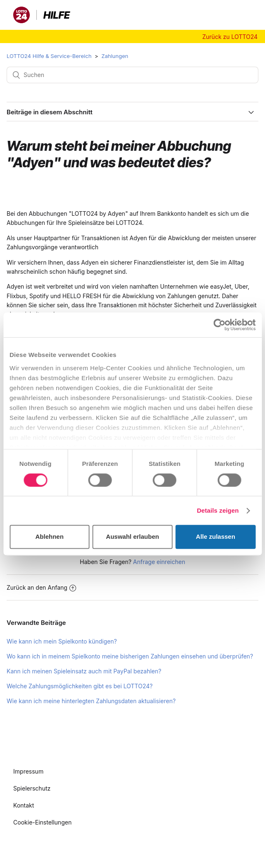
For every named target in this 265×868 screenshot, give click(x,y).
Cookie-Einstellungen (42, 822)
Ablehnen (50, 537)
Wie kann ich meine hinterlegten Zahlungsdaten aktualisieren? (91, 701)
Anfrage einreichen (159, 562)
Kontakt (24, 805)
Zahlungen (115, 56)
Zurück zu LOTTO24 (230, 37)
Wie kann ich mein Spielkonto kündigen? (62, 641)
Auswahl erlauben (132, 537)
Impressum (28, 771)
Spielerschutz (32, 788)
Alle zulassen (216, 537)
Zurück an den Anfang (41, 587)
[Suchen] (132, 75)
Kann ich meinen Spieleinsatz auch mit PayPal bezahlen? (84, 671)
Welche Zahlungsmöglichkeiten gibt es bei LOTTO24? (80, 686)
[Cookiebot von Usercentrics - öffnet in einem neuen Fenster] (219, 325)
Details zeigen (218, 510)
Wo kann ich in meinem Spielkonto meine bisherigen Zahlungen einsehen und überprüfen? (130, 656)
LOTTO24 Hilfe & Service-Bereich (49, 56)
